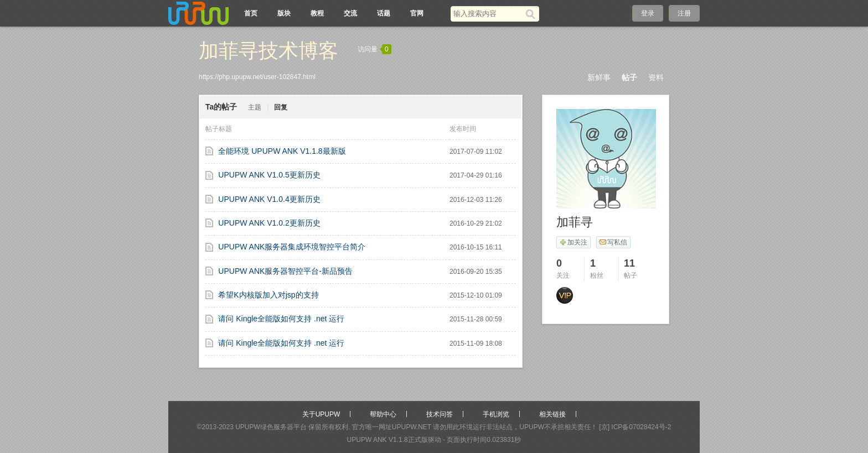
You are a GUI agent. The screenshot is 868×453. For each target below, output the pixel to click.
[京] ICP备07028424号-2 (635, 427)
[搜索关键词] (488, 14)
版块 (284, 13)
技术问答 (440, 414)
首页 (251, 13)
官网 (417, 13)
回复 (281, 107)
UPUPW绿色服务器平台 (271, 427)
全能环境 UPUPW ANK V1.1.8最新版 (282, 151)
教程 (317, 13)
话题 (384, 13)
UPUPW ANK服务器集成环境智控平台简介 (292, 247)
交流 (350, 13)
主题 (255, 107)
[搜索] (532, 14)
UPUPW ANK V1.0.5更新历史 (269, 175)
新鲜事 (599, 77)
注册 (684, 13)
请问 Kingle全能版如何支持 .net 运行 (281, 319)
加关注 (573, 242)
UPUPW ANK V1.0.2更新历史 (269, 223)
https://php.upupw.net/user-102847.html (257, 77)
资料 (656, 77)
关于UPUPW (321, 414)
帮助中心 (383, 414)
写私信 (613, 242)
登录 (648, 13)
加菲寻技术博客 (268, 51)
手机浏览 (496, 414)
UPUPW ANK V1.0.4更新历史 (269, 199)
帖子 (629, 77)
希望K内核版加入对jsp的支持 (268, 295)
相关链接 (552, 414)
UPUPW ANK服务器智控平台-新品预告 (285, 271)
